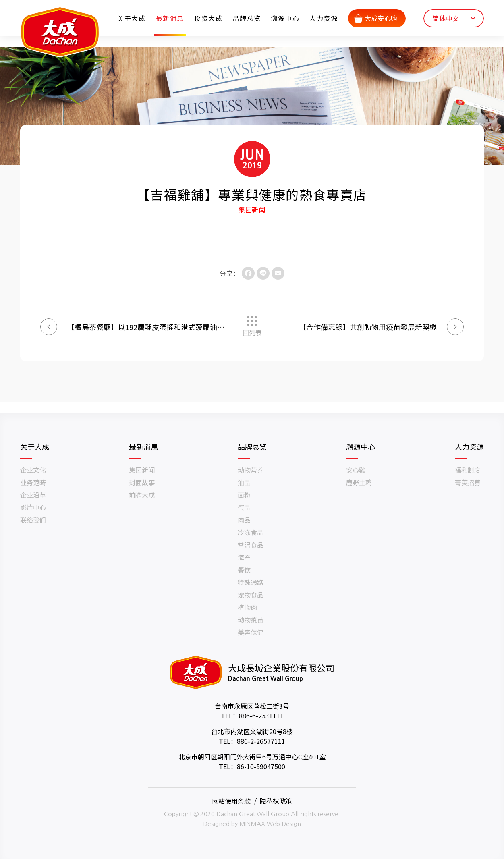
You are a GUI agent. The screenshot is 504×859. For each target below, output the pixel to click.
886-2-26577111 (261, 741)
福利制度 (468, 470)
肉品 (244, 520)
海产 (244, 557)
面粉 (244, 495)
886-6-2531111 (261, 716)
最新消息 (170, 18)
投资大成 (209, 18)
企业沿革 (33, 495)
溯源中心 (286, 18)
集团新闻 (142, 470)
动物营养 (251, 470)
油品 (244, 482)
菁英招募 (468, 482)
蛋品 (244, 507)
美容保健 (251, 632)
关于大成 (132, 18)
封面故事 (142, 482)
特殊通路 (251, 582)
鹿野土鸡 (359, 482)
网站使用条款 (231, 801)
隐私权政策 (276, 801)
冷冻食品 (251, 532)
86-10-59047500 (261, 766)
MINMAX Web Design (270, 824)
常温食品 (251, 545)
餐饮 (244, 570)
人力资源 (324, 18)
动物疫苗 (251, 620)
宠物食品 (251, 595)
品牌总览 (247, 18)
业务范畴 (33, 482)
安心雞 (356, 470)
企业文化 (33, 470)
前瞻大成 (142, 495)
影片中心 (33, 507)
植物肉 (247, 607)
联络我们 (33, 520)
